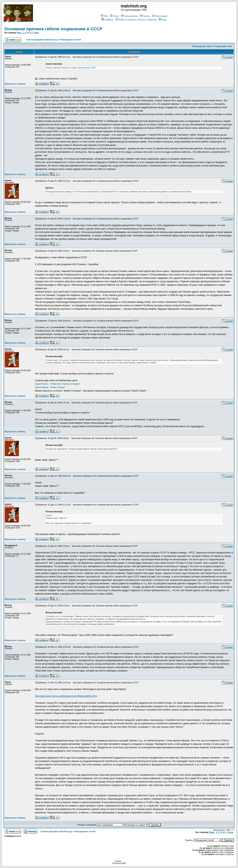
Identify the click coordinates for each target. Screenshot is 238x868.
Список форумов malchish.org (42, 40)
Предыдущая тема (202, 46)
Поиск (114, 16)
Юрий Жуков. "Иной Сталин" (50, 387)
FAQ (104, 16)
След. (36, 33)
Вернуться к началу (15, 84)
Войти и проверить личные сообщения (136, 20)
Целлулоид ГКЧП (87, 68)
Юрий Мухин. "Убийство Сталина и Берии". (58, 384)
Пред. (19, 33)
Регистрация (160, 16)
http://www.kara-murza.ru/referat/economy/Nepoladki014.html (66, 696)
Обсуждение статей (71, 40)
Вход (162, 20)
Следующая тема (223, 46)
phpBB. (123, 863)
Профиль (108, 20)
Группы (145, 16)
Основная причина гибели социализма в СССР (53, 29)
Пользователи (129, 16)
